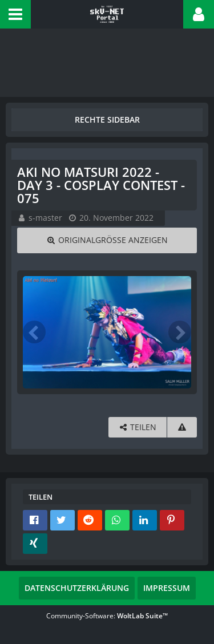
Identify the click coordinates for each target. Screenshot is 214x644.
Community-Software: (107, 616)
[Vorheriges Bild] (34, 332)
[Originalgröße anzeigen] (107, 240)
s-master (45, 218)
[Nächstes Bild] (180, 332)
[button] (15, 14)
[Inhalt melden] (182, 428)
